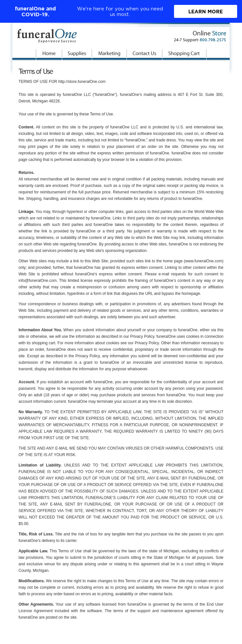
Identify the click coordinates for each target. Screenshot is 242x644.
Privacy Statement (184, 638)
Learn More (206, 12)
